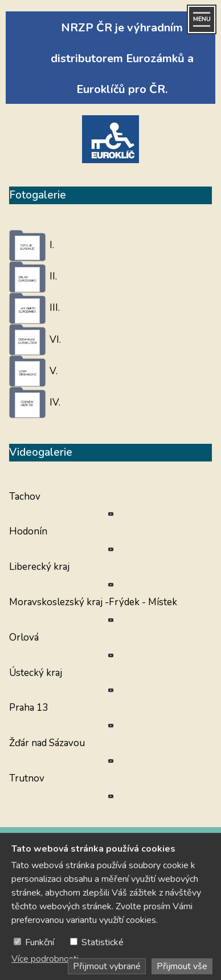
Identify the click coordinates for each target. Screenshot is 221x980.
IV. (55, 402)
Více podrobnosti (45, 959)
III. (55, 308)
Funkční (40, 942)
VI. (55, 340)
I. (52, 245)
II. (53, 276)
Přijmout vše (182, 966)
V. (54, 371)
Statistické (103, 942)
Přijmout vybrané (107, 966)
